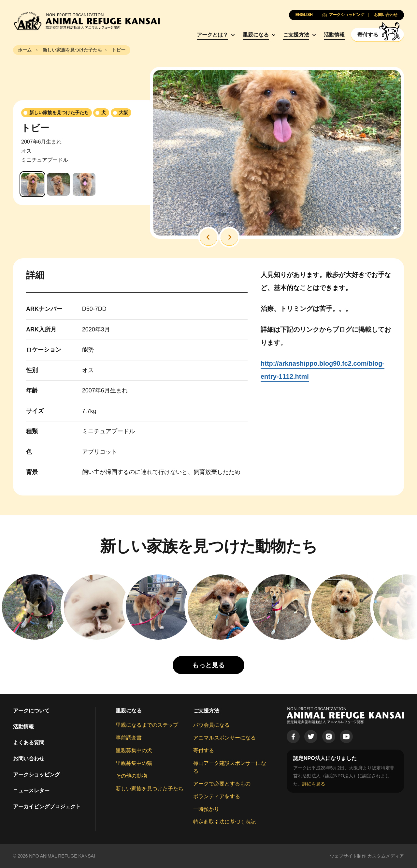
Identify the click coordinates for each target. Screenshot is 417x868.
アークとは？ (212, 35)
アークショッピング (36, 775)
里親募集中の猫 (134, 763)
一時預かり (206, 809)
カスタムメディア (386, 856)
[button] (208, 237)
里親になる (256, 35)
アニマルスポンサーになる (224, 738)
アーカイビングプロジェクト (47, 807)
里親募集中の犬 (134, 750)
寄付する (204, 750)
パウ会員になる (211, 725)
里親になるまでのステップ (147, 725)
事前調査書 (129, 738)
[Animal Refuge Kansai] (86, 21)
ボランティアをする (217, 796)
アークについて (31, 711)
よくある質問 (29, 743)
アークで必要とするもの (222, 784)
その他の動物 (131, 776)
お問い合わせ (29, 759)
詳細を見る (314, 784)
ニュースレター (31, 791)
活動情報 (334, 35)
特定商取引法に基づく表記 (224, 822)
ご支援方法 (296, 35)
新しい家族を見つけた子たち (150, 789)
